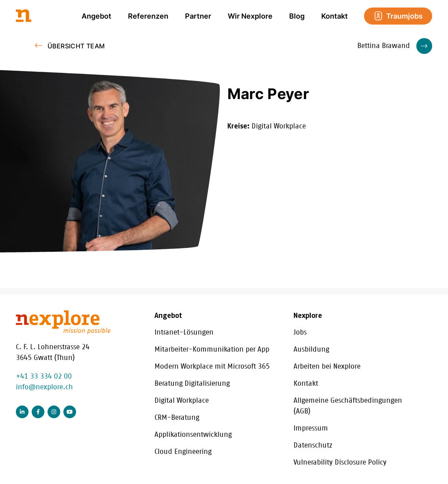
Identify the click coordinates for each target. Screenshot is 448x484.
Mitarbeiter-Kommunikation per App (212, 350)
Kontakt (335, 16)
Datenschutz (313, 446)
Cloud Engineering (183, 452)
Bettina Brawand (395, 46)
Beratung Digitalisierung (192, 384)
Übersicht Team (76, 46)
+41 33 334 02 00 (44, 377)
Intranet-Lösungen (184, 333)
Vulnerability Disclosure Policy (340, 463)
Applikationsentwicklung (193, 435)
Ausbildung (311, 350)
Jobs (300, 333)
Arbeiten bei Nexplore (327, 367)
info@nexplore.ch (44, 387)
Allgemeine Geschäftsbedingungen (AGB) (348, 406)
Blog (297, 16)
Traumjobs (398, 16)
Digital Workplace (182, 401)
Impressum (311, 429)
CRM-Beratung (177, 418)
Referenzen (148, 16)
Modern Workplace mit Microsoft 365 (212, 367)
